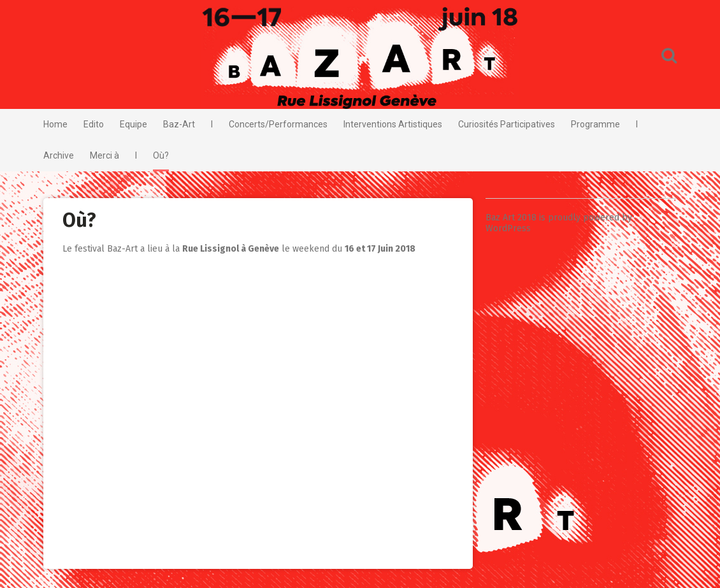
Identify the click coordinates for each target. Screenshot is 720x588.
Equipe (133, 124)
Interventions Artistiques (393, 124)
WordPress (508, 228)
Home (55, 124)
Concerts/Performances (278, 124)
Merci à (104, 155)
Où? (161, 155)
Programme (595, 124)
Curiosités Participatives (507, 124)
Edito (94, 124)
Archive (59, 155)
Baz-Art (179, 124)
